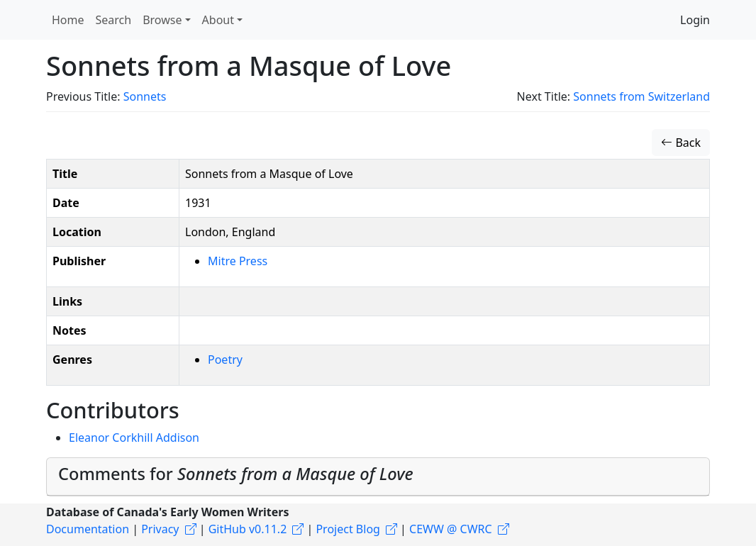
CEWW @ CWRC (451, 529)
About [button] (218, 20)
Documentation (88, 529)
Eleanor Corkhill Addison (134, 438)
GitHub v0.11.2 (248, 529)
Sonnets (145, 96)
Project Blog (348, 529)
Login (695, 20)
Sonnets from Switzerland (641, 96)
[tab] (378, 477)
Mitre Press (238, 261)
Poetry (225, 360)
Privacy (160, 529)
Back (681, 143)
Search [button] (114, 20)
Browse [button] (162, 20)
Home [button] (68, 20)
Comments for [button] (236, 474)
